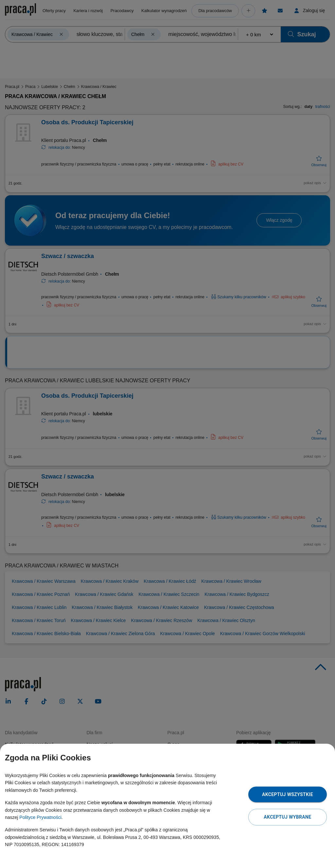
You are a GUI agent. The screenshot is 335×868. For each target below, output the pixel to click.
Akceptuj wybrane (287, 817)
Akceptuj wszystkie (288, 794)
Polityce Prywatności (40, 817)
